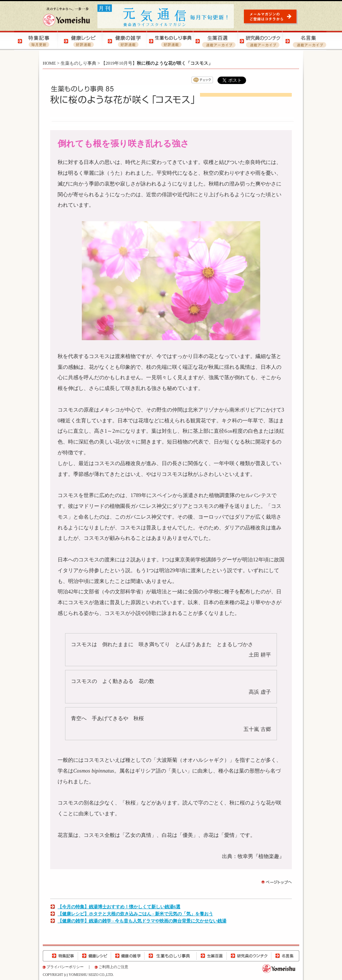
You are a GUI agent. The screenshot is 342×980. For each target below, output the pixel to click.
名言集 (285, 956)
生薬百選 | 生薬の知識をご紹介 (215, 41)
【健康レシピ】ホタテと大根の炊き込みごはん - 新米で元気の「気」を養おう (135, 914)
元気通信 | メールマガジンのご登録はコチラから (272, 17)
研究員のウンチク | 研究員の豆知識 (259, 41)
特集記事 (60, 956)
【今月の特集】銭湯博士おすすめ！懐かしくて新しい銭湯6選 (119, 907)
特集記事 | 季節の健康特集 (36, 41)
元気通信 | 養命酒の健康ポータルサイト (166, 16)
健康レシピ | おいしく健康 (81, 41)
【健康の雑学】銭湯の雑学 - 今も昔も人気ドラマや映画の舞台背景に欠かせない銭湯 (142, 921)
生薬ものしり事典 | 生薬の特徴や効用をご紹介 (170, 41)
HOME (49, 63)
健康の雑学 (128, 956)
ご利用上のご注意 (113, 967)
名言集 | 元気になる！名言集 (304, 41)
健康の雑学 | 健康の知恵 (126, 41)
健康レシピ (95, 956)
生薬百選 (212, 956)
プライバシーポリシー (65, 967)
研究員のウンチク (249, 956)
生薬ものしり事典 (78, 63)
